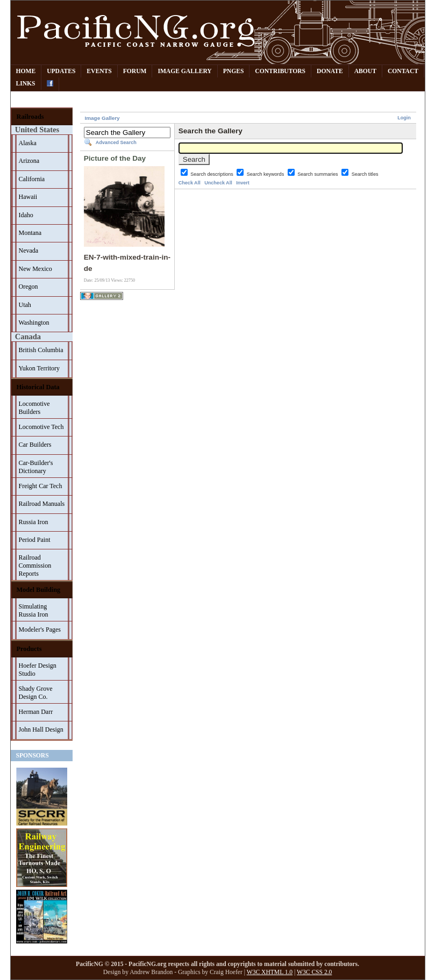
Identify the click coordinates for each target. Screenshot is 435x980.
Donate (330, 71)
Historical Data (38, 387)
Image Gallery (184, 71)
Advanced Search (116, 142)
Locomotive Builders (34, 408)
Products (29, 649)
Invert (243, 183)
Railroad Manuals (42, 504)
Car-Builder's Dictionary (36, 467)
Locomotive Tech (41, 427)
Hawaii (28, 197)
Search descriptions (212, 174)
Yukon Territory (40, 368)
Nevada (29, 251)
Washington (34, 323)
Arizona (29, 161)
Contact (403, 71)
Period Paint (35, 540)
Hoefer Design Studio (38, 670)
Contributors (280, 71)
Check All (190, 183)
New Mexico (35, 269)
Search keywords (266, 174)
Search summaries (318, 174)
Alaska (28, 143)
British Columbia (41, 350)
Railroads (30, 117)
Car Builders (35, 445)
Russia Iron (34, 522)
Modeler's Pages (40, 630)
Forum (135, 71)
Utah (25, 305)
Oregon (28, 287)
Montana (30, 233)
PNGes (234, 71)
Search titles (365, 174)
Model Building (39, 590)
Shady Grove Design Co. (36, 693)
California (32, 179)
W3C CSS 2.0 (314, 972)
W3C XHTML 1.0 (270, 972)
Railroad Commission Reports (35, 566)
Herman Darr (36, 712)
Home (26, 71)
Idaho (26, 215)
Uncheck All (218, 183)
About (365, 71)
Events (99, 71)
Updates (61, 71)
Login (404, 118)
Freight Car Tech (41, 486)
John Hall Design (41, 729)
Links (26, 84)
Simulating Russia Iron (34, 610)
